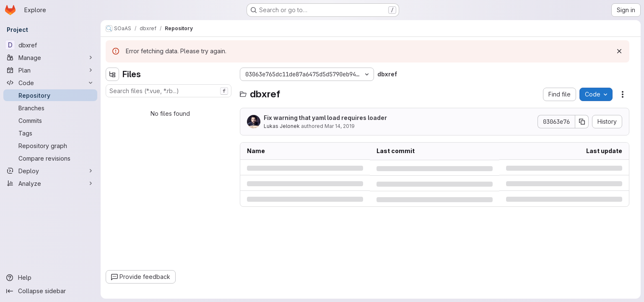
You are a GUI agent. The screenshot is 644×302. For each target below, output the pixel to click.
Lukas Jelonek (282, 126)
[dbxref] (50, 45)
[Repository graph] (50, 146)
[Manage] (50, 57)
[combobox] (169, 91)
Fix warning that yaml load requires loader (325, 118)
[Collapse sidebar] (50, 291)
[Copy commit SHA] (582, 122)
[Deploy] (50, 171)
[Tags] (50, 133)
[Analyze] (50, 183)
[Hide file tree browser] (112, 74)
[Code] (50, 83)
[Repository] (50, 95)
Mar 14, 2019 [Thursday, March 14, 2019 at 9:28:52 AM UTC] (340, 126)
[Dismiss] (619, 51)
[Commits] (50, 120)
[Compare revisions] (50, 158)
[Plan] (50, 70)
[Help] (50, 278)
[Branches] (50, 108)
